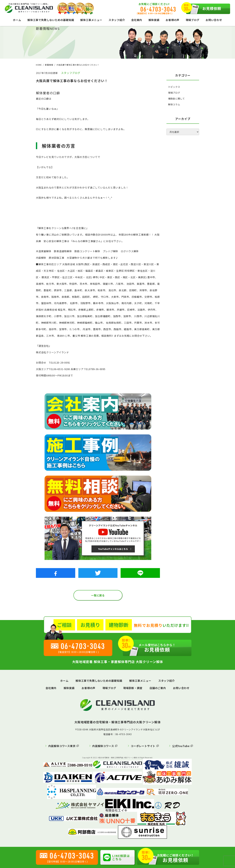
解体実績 (154, 20)
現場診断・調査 (133, 688)
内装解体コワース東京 (62, 746)
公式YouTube (181, 746)
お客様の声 (172, 20)
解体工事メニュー (91, 20)
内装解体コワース (103, 746)
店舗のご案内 (158, 688)
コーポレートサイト (143, 746)
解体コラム (174, 104)
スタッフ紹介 (117, 20)
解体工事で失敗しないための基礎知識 (51, 20)
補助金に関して (176, 99)
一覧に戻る (98, 595)
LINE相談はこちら (117, 857)
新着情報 (49, 65)
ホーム (17, 20)
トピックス (174, 87)
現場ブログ (193, 20)
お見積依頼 (204, 9)
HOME (39, 65)
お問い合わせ (214, 20)
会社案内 (137, 20)
